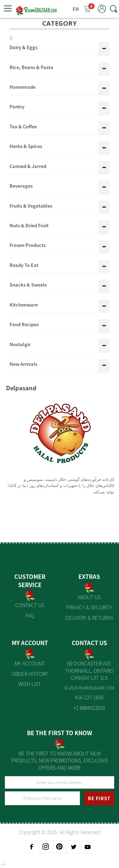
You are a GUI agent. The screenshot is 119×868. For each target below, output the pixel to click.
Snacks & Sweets (28, 285)
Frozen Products (28, 245)
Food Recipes (24, 325)
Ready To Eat (24, 265)
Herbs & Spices (26, 146)
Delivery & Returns (89, 618)
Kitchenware (24, 305)
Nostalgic (20, 345)
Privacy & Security (89, 607)
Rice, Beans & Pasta (31, 68)
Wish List (30, 684)
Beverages (21, 186)
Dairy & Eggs (23, 48)
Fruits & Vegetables (31, 206)
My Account (30, 663)
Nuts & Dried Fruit (29, 226)
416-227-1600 (89, 697)
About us (89, 597)
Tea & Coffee (23, 127)
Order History (30, 674)
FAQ (30, 615)
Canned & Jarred (28, 166)
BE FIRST (99, 798)
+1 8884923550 (89, 708)
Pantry (17, 107)
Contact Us (30, 605)
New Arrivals (23, 364)
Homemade (23, 87)
